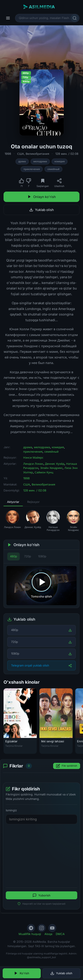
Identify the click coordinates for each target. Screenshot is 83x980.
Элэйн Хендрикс (51, 468)
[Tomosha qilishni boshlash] (41, 586)
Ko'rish (22, 973)
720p (28, 556)
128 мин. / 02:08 (67, 154)
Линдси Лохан (33, 464)
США (21, 154)
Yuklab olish (41, 210)
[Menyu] (8, 18)
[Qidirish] (75, 18)
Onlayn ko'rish (42, 197)
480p (14, 556)
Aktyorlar (13, 502)
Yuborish (41, 895)
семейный (53, 169)
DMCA (60, 934)
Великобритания (37, 154)
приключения (32, 169)
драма (22, 161)
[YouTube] (52, 928)
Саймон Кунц (44, 472)
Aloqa (48, 934)
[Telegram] (31, 928)
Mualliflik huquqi (30, 934)
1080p (42, 556)
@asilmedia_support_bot (41, 957)
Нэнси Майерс (33, 457)
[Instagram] (42, 928)
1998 (8, 154)
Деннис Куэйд (55, 464)
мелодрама (40, 161)
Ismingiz (11, 810)
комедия (60, 161)
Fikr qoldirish (67, 766)
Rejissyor (33, 502)
